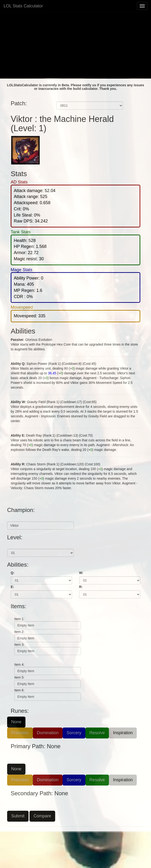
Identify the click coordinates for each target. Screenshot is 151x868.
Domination (48, 733)
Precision (20, 733)
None (16, 722)
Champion (15, 518)
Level (11, 545)
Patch (61, 98)
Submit (18, 816)
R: (81, 587)
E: (12, 587)
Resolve (97, 733)
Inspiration (123, 733)
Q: (13, 573)
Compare (42, 816)
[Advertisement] (75, 45)
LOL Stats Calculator (23, 6)
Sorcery (74, 733)
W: (81, 573)
